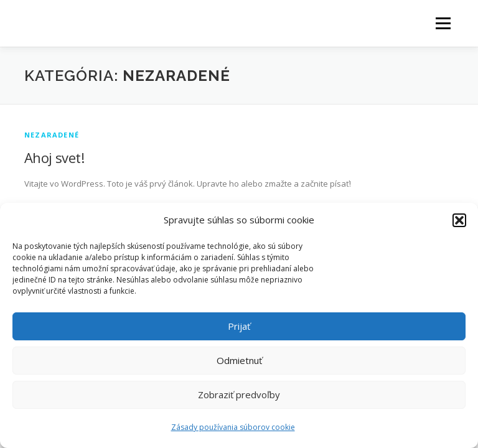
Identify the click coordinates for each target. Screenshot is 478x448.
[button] (459, 220)
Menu (443, 23)
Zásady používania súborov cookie (233, 427)
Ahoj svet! (54, 157)
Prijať (239, 326)
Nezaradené (52, 135)
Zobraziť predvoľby (239, 394)
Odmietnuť (239, 360)
